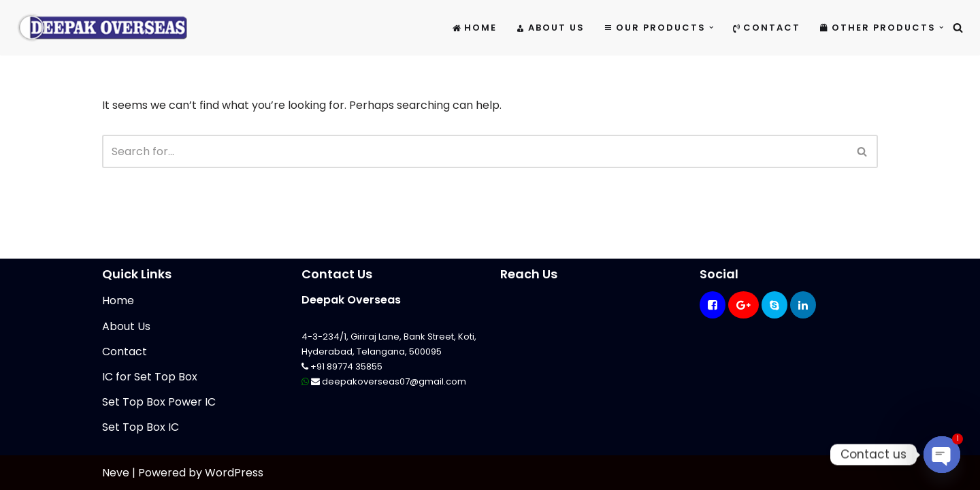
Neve (116, 473)
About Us (550, 28)
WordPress (234, 473)
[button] (712, 28)
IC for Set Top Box (150, 377)
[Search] (958, 28)
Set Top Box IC (141, 427)
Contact (767, 28)
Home (475, 28)
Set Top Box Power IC (159, 402)
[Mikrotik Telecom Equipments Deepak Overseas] (102, 28)
